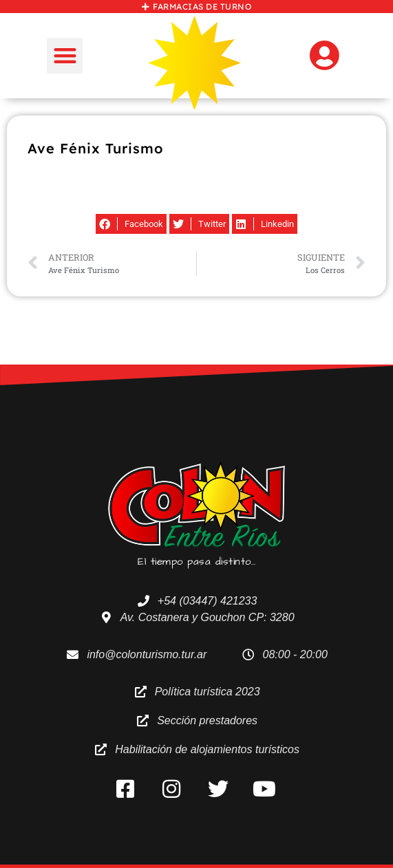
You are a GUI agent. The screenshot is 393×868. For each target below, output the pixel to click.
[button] (65, 56)
